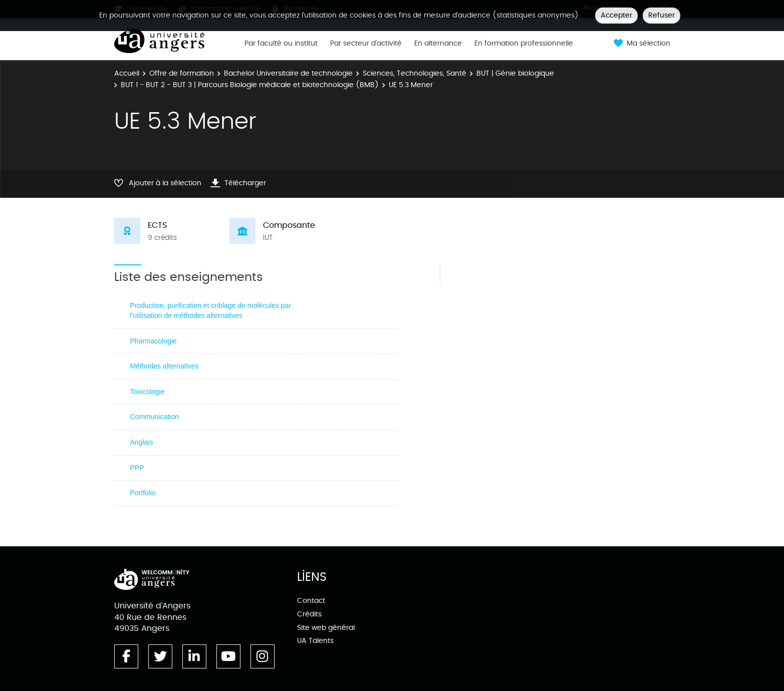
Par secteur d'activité (366, 44)
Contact (311, 601)
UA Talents (315, 641)
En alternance (438, 44)
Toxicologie (148, 392)
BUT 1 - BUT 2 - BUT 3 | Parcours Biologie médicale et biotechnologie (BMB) (250, 85)
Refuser (662, 15)
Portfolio (143, 493)
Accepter (616, 15)
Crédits (309, 614)
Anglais (142, 442)
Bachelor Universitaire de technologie (288, 73)
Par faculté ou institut (281, 44)
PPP (137, 468)
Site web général (326, 628)
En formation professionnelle (524, 44)
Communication (155, 417)
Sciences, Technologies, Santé (415, 73)
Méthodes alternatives (165, 366)
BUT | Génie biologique (515, 73)
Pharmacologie (154, 341)
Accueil (127, 73)
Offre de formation (182, 73)
